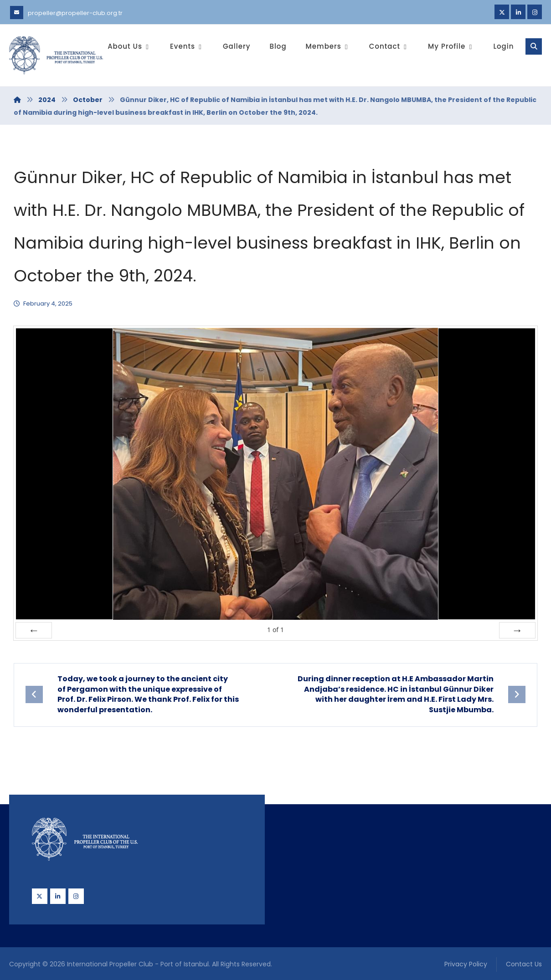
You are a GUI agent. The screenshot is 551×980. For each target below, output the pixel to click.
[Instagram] (535, 12)
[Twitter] (502, 12)
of (275, 630)
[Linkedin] (518, 12)
